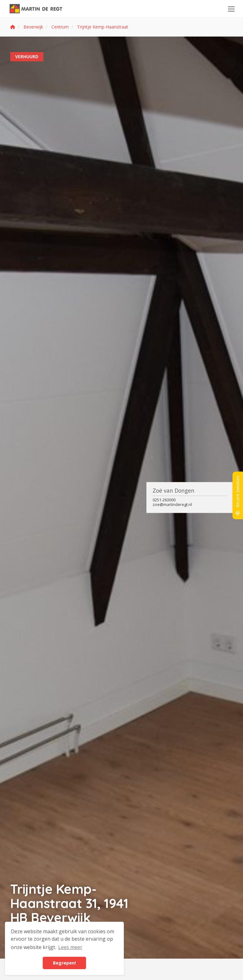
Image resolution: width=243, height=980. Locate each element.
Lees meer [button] (70, 947)
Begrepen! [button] (64, 963)
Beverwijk (33, 27)
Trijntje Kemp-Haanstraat (103, 27)
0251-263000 (164, 500)
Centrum (60, 27)
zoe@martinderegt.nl (172, 505)
